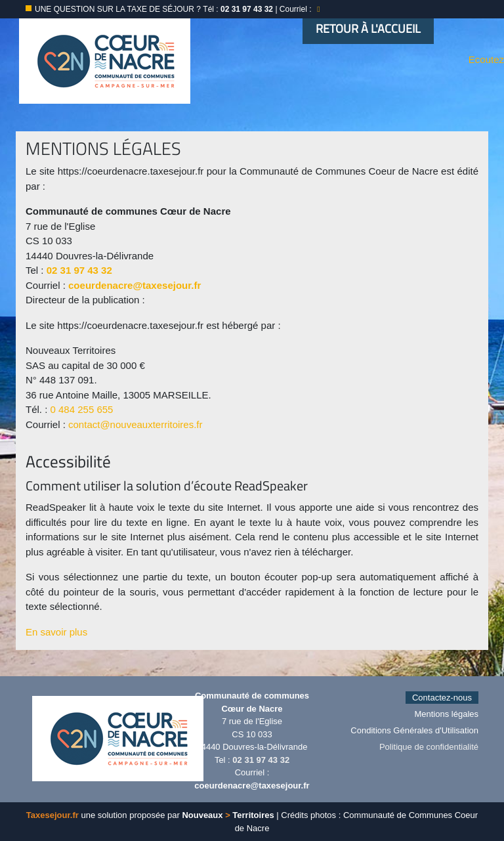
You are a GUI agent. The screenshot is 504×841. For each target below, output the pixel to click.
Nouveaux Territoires (228, 815)
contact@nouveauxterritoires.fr (136, 424)
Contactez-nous (442, 698)
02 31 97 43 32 (79, 270)
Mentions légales (446, 714)
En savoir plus (56, 632)
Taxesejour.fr (52, 815)
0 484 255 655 (82, 409)
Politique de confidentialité (429, 747)
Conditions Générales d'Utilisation (414, 730)
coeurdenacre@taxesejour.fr (135, 285)
